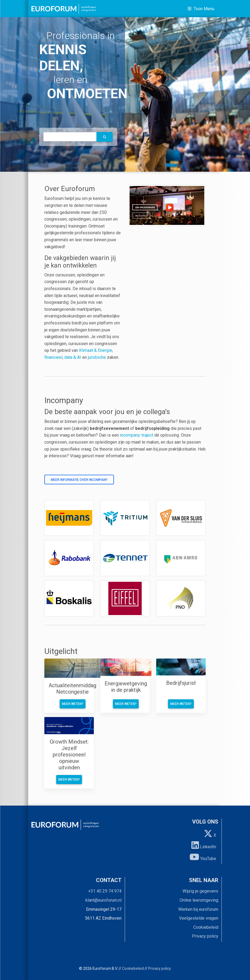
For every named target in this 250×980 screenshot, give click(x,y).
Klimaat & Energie (96, 350)
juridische (97, 357)
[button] (105, 137)
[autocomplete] (70, 137)
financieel (53, 357)
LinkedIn (204, 845)
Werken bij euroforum (198, 909)
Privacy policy (205, 936)
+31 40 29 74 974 (105, 891)
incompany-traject (137, 435)
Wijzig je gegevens (200, 891)
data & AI (73, 357)
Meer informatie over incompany (79, 480)
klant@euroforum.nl (103, 900)
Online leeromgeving (199, 900)
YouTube (203, 857)
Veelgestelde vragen (199, 918)
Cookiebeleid (206, 927)
